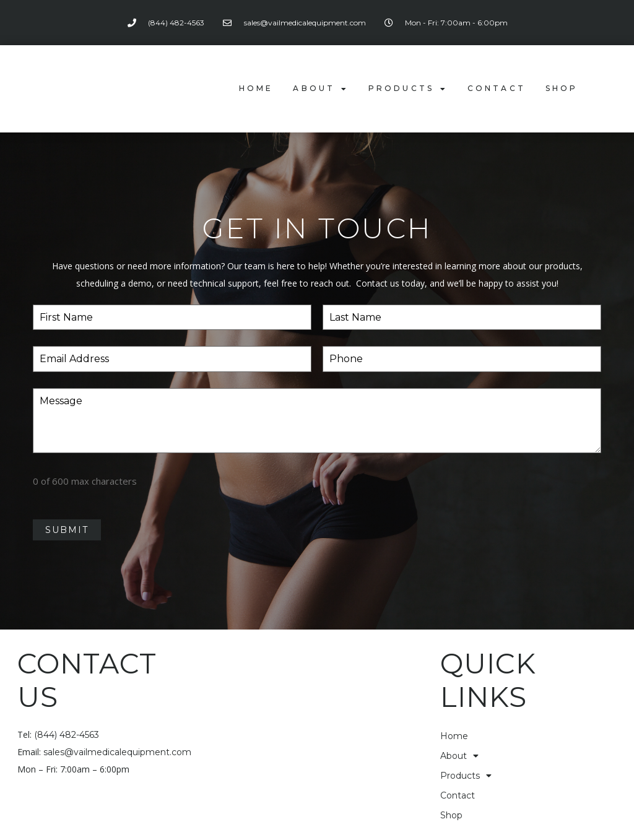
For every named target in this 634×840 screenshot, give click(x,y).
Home (256, 88)
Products (408, 89)
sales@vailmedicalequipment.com (117, 750)
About (321, 89)
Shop (562, 88)
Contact (497, 88)
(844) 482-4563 (67, 732)
